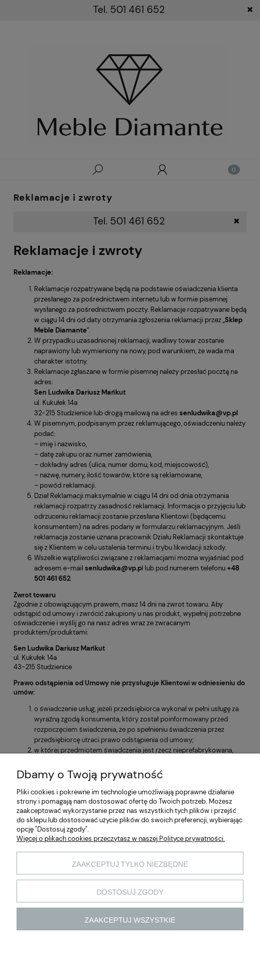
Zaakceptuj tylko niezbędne (130, 864)
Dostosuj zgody (130, 892)
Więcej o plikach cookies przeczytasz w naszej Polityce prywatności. (121, 839)
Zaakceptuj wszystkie (130, 920)
